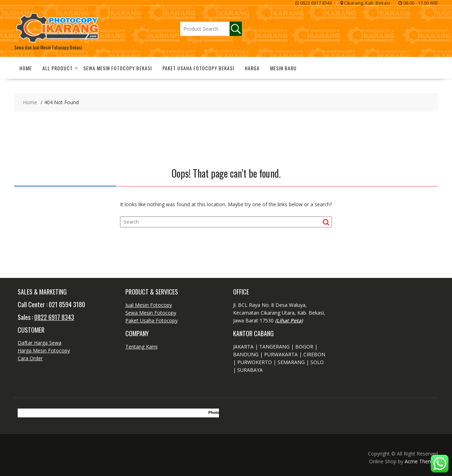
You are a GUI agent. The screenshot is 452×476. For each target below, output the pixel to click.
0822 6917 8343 (54, 317)
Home (26, 68)
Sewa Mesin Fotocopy (151, 313)
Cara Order (30, 358)
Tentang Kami (141, 347)
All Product (58, 68)
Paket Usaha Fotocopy (151, 320)
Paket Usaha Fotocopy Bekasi (198, 68)
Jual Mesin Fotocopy (149, 305)
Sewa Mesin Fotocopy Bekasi (118, 68)
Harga (252, 68)
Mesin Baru (283, 68)
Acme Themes (421, 461)
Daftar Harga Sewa (40, 343)
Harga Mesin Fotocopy (44, 350)
